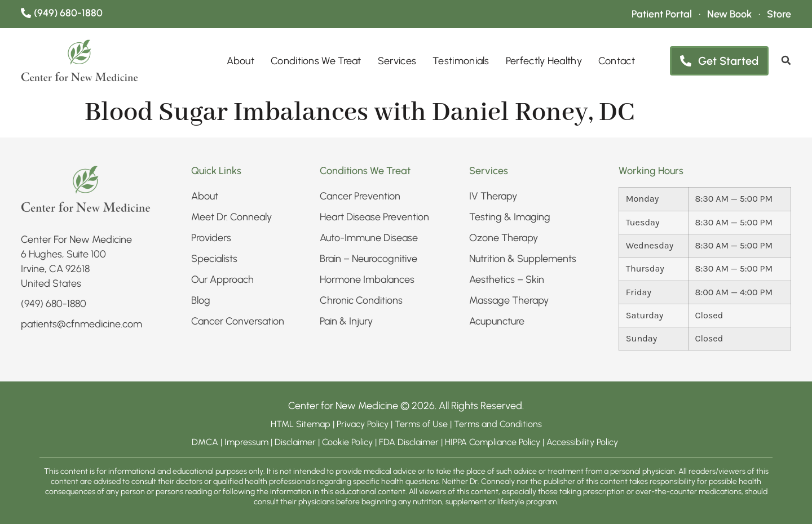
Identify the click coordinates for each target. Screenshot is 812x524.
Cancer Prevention (360, 196)
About (241, 61)
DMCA (205, 442)
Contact (617, 61)
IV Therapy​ (493, 196)
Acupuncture (497, 321)
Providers (211, 238)
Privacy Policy (364, 424)
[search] (786, 60)
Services (397, 61)
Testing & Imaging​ (510, 217)
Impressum (246, 442)
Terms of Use (421, 424)
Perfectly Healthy (544, 61)
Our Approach (222, 279)
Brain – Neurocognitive (369, 259)
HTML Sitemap (301, 424)
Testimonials (461, 61)
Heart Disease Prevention (374, 217)
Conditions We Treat (316, 61)
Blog (201, 300)
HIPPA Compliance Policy (494, 442)
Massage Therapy (509, 300)
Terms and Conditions (498, 424)
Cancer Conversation (238, 321)
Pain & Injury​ (346, 321)
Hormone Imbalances (367, 279)
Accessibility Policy (583, 442)
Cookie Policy (347, 442)
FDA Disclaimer (409, 442)
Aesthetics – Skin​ (507, 279)
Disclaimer (295, 442)
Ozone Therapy (504, 238)
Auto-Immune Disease (369, 238)
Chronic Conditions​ (361, 300)
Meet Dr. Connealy (231, 217)
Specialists (214, 259)
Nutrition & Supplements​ (523, 259)
